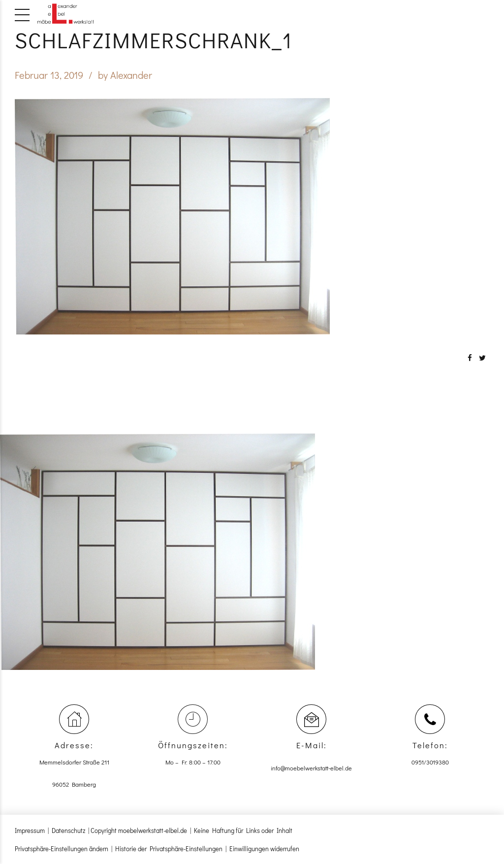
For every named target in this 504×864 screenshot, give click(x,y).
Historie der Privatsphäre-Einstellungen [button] (169, 848)
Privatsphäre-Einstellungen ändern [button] (62, 848)
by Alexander (125, 75)
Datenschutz (68, 830)
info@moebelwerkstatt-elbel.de (311, 768)
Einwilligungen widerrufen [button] (264, 848)
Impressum (30, 830)
